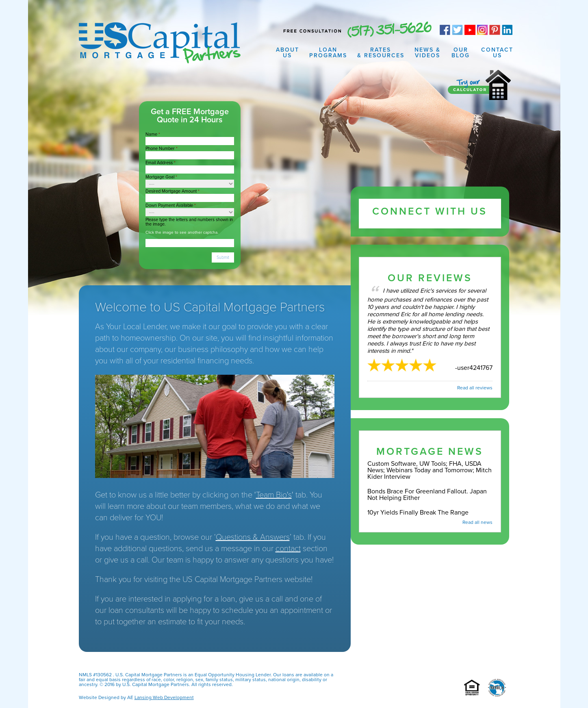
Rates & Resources (381, 53)
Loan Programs (328, 53)
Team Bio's (274, 495)
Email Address (161, 163)
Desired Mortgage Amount (172, 191)
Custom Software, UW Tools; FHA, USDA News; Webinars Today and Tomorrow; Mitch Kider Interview (430, 470)
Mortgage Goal (161, 177)
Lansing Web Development (164, 697)
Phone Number (162, 149)
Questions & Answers (253, 537)
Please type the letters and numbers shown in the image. (189, 222)
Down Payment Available (171, 205)
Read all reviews (475, 388)
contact (288, 549)
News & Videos (427, 53)
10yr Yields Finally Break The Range (418, 513)
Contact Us (497, 53)
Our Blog (461, 53)
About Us (287, 53)
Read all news (477, 522)
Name (153, 134)
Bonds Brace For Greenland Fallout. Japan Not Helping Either (427, 495)
